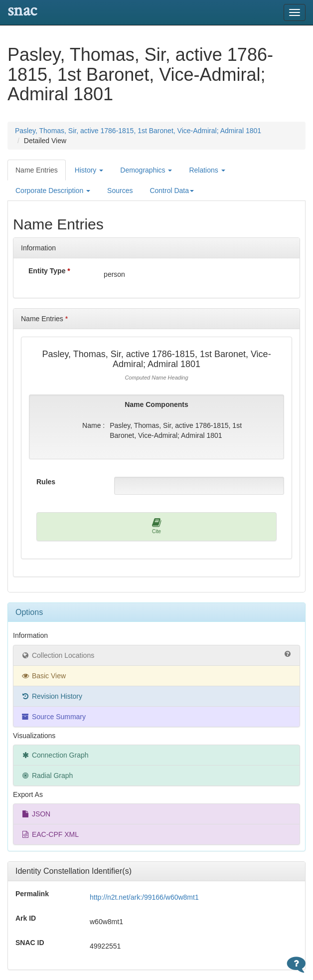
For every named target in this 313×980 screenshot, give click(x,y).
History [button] (89, 170)
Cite (157, 526)
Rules (46, 482)
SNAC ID (30, 943)
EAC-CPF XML (50, 834)
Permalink (32, 894)
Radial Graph (47, 776)
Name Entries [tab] (37, 170)
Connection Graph (55, 755)
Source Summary (53, 717)
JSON (36, 814)
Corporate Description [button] (53, 191)
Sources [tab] (120, 191)
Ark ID (26, 918)
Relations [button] (207, 170)
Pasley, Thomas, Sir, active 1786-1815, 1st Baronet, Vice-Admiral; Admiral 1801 (138, 131)
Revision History (52, 696)
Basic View (43, 676)
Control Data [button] (172, 191)
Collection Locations (156, 655)
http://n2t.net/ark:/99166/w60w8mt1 (144, 897)
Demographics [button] (146, 170)
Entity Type (49, 271)
